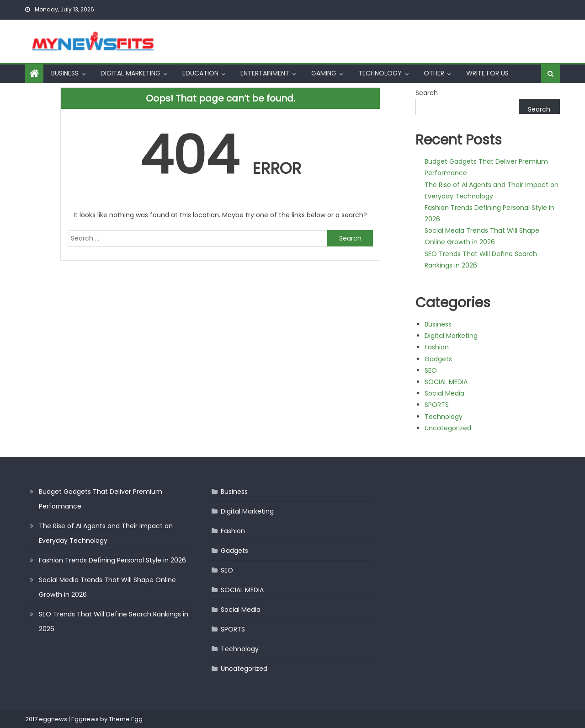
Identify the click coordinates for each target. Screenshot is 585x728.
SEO (431, 370)
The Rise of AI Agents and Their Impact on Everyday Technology (106, 533)
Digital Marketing (130, 73)
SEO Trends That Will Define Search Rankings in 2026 (114, 621)
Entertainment (265, 73)
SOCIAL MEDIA (446, 382)
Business (65, 73)
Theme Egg (126, 719)
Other (434, 73)
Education (200, 73)
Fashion (437, 347)
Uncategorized (448, 428)
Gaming (324, 73)
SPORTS (437, 405)
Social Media (444, 393)
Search (427, 93)
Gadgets (438, 359)
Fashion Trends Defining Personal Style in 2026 (112, 560)
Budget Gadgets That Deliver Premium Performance (101, 499)
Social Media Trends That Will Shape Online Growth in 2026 (107, 587)
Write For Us (487, 73)
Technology (380, 73)
